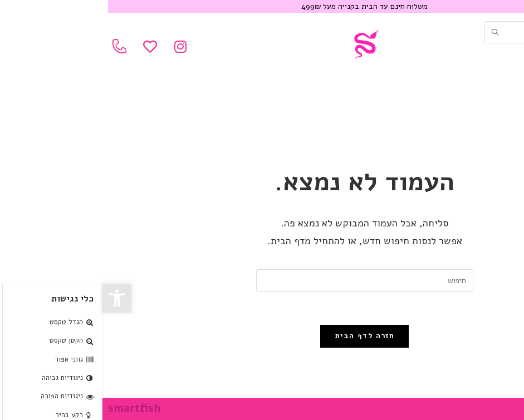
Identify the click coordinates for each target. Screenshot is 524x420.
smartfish (32, 408)
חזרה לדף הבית (262, 336)
